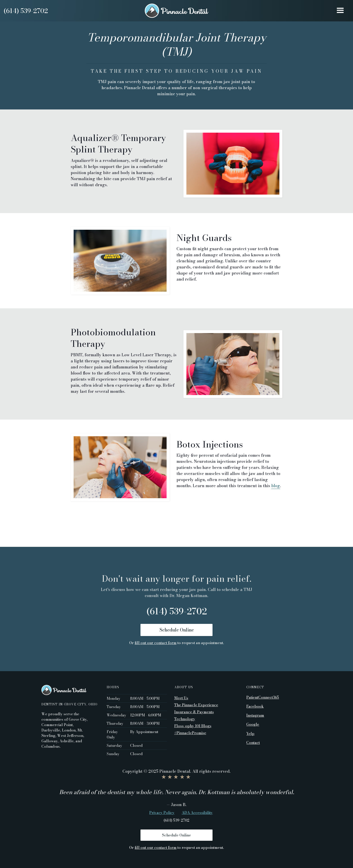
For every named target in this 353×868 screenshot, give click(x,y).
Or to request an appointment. (176, 643)
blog (276, 486)
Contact (253, 742)
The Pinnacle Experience (196, 705)
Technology (185, 719)
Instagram (255, 715)
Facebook (255, 706)
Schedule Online (177, 630)
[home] (176, 11)
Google (253, 724)
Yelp (250, 733)
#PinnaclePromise (190, 733)
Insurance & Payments (194, 712)
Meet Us (181, 698)
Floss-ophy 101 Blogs (193, 726)
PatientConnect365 (263, 697)
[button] (340, 11)
